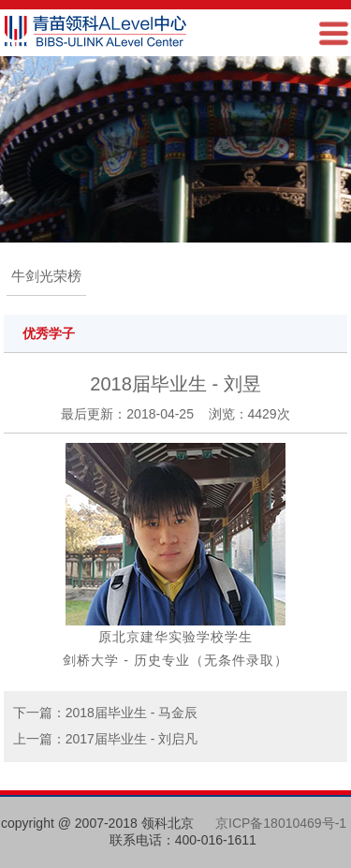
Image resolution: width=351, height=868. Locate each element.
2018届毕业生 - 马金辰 (132, 713)
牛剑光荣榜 (46, 276)
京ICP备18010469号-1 (281, 823)
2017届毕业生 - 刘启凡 (132, 739)
